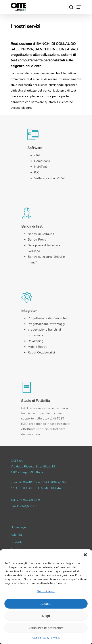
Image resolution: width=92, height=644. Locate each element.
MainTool (40, 167)
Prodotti (16, 542)
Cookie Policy (41, 638)
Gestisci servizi (46, 591)
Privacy (56, 638)
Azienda (16, 535)
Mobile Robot (37, 347)
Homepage (18, 527)
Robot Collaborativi (41, 352)
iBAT (37, 155)
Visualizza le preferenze (46, 628)
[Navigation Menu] (79, 7)
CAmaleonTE (43, 161)
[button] (85, 555)
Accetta (46, 604)
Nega (46, 616)
